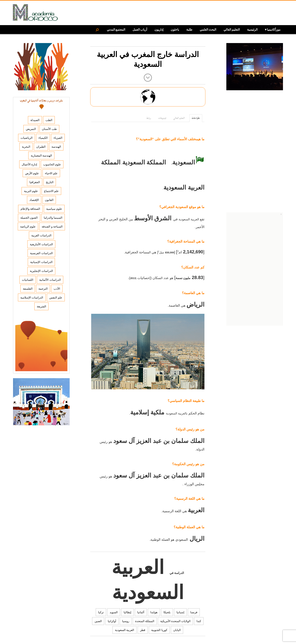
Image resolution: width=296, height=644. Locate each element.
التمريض (31, 129)
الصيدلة (35, 120)
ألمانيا (141, 612)
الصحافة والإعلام (30, 209)
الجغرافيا (35, 182)
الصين (98, 621)
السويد (114, 612)
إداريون (159, 29)
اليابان (177, 630)
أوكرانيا (112, 621)
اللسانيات (28, 280)
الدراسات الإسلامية (32, 297)
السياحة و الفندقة (52, 226)
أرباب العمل (140, 29)
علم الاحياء (51, 173)
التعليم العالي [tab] (179, 118)
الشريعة (41, 306)
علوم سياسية (54, 209)
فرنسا (194, 612)
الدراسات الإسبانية (41, 262)
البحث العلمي (208, 29)
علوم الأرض (32, 173)
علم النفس (56, 297)
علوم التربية (31, 191)
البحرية (26, 147)
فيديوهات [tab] (162, 118)
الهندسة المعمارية (41, 155)
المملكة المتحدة (145, 621)
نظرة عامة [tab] (196, 118)
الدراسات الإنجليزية (41, 271)
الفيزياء (58, 138)
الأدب (57, 289)
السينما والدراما (53, 218)
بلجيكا (167, 612)
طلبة (189, 29)
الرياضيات (27, 138)
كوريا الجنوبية (159, 630)
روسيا (126, 621)
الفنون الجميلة (29, 218)
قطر (143, 630)
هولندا (154, 612)
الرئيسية (252, 29)
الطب (49, 120)
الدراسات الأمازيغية (41, 244)
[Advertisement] (255, 154)
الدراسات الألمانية (50, 280)
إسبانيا (180, 612)
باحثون (175, 29)
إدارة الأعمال (29, 164)
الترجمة (43, 289)
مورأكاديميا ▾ (273, 29)
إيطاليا (127, 612)
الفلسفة (28, 289)
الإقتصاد (34, 200)
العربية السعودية (124, 630)
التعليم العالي (232, 29)
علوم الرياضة (28, 226)
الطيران (41, 147)
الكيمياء (43, 138)
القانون (49, 200)
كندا (199, 621)
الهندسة (56, 147)
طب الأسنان (49, 129)
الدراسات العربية (41, 235)
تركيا (101, 612)
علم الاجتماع (51, 191)
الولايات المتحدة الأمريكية (175, 621)
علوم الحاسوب (52, 164)
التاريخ (50, 182)
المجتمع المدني (116, 29)
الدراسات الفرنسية (41, 253)
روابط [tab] (149, 118)
